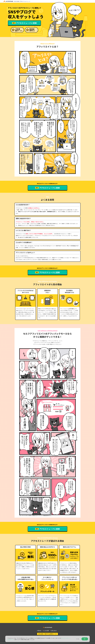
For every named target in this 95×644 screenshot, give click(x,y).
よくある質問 (46, 631)
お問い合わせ (54, 631)
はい (85, 639)
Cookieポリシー (11, 640)
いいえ (78, 639)
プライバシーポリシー (66, 638)
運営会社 (39, 631)
